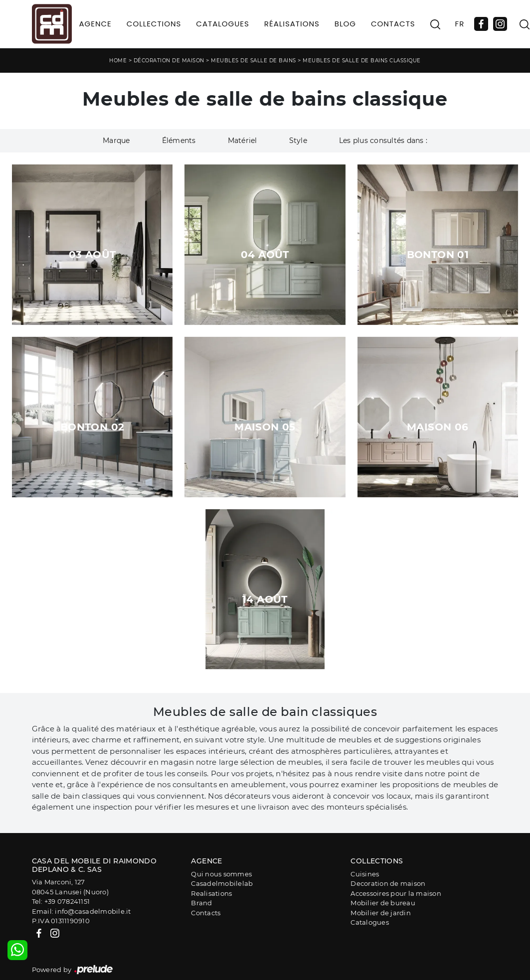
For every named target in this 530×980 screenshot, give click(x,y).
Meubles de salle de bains (254, 61)
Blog (345, 24)
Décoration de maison (169, 61)
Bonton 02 (92, 427)
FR (460, 24)
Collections (154, 24)
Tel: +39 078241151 (61, 901)
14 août (265, 599)
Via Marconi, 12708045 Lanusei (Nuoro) (70, 887)
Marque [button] (116, 140)
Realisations (211, 893)
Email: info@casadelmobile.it (82, 911)
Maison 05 (265, 427)
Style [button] (298, 140)
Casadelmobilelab (222, 883)
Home (118, 61)
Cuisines (365, 874)
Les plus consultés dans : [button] (383, 140)
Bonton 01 (438, 255)
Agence (95, 24)
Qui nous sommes (221, 874)
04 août (265, 255)
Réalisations (292, 24)
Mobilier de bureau (383, 903)
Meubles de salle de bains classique (362, 61)
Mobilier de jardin (381, 913)
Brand (201, 903)
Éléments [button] (179, 140)
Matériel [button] (243, 140)
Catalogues (222, 24)
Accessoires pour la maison (396, 893)
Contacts (393, 24)
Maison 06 (438, 427)
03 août (92, 255)
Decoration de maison (388, 883)
